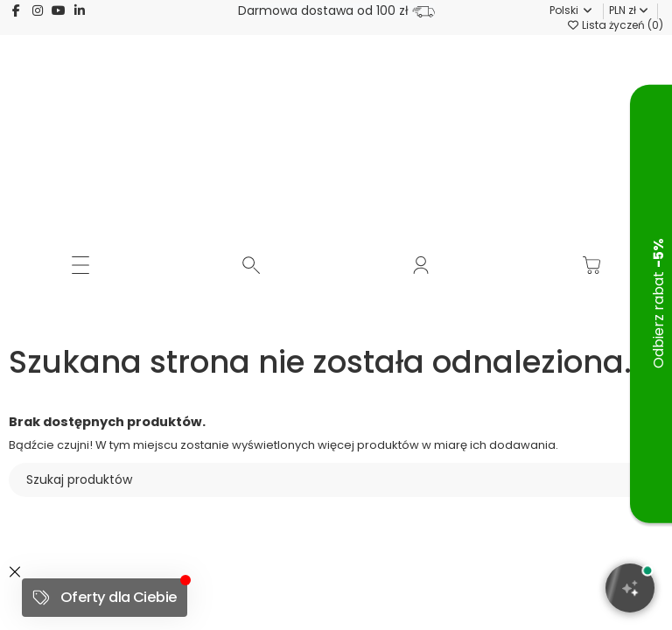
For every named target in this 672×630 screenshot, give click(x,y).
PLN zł (629, 10)
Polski (563, 10)
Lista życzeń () (615, 25)
